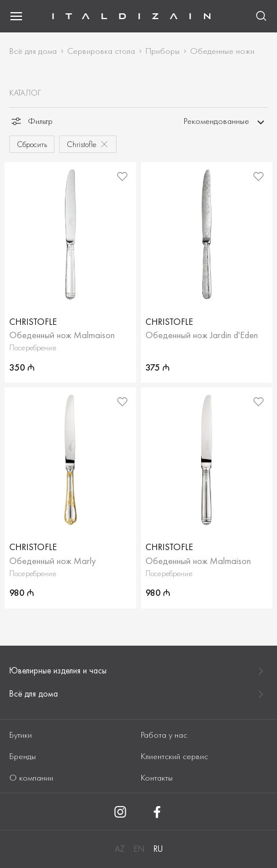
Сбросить (32, 144)
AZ (120, 849)
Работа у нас (164, 735)
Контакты (157, 778)
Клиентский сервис (174, 756)
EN (139, 849)
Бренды (23, 756)
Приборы (163, 51)
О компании (31, 778)
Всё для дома (33, 51)
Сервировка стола (101, 51)
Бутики (21, 735)
